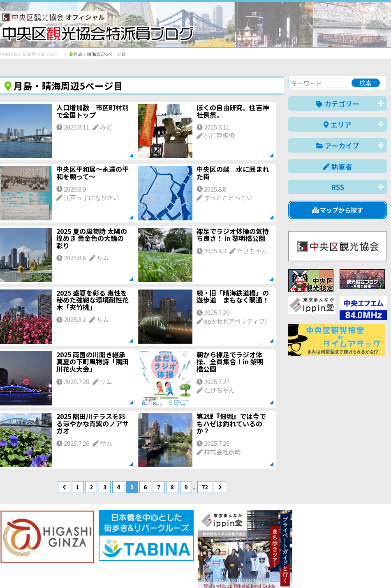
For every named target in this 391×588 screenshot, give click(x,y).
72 (205, 487)
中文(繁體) (345, 569)
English (273, 569)
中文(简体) (307, 569)
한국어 (378, 569)
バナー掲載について (31, 552)
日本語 (245, 569)
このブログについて (99, 552)
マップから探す (338, 210)
